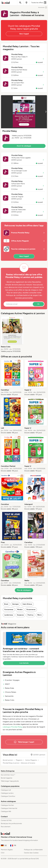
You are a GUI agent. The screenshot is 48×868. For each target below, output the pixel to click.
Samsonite (8, 696)
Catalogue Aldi (6, 811)
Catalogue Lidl (6, 790)
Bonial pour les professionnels (11, 824)
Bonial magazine (7, 778)
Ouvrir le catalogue (24, 146)
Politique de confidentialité (33, 850)
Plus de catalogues (24, 590)
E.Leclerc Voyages (11, 680)
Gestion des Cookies (31, 853)
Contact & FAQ (6, 820)
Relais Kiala (8, 688)
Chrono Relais (9, 692)
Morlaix (20, 610)
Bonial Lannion (8, 760)
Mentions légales (7, 850)
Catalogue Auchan (7, 805)
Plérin (39, 615)
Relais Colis (8, 700)
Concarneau (9, 610)
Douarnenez (31, 610)
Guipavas (20, 615)
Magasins (19, 760)
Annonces (43, 7)
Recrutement (6, 827)
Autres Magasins (31, 760)
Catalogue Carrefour (8, 796)
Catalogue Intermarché (9, 808)
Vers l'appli (24, 34)
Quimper (15, 604)
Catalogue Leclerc (7, 793)
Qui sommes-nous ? (8, 775)
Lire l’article (24, 663)
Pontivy (31, 615)
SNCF (6, 684)
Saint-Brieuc (27, 604)
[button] (24, 122)
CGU (3, 853)
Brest (6, 604)
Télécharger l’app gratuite (10, 781)
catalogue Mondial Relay (13, 727)
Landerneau (9, 615)
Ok (38, 304)
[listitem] (12, 334)
